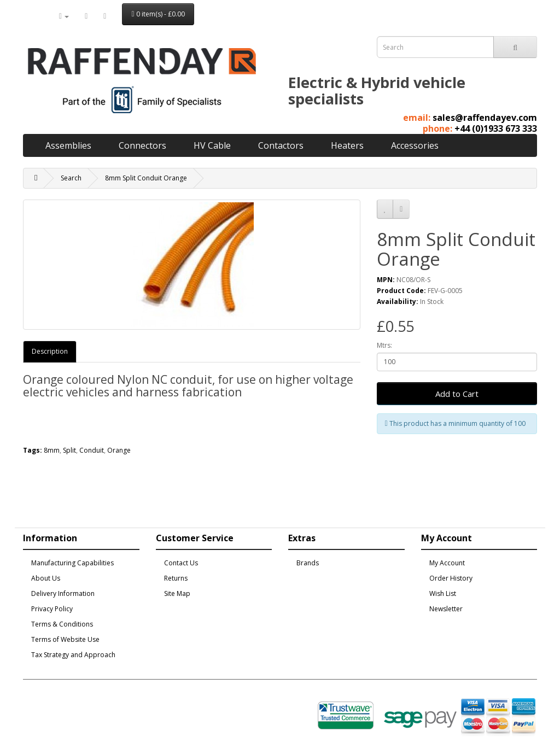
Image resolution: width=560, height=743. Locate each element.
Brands (308, 563)
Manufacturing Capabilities (72, 563)
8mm (52, 450)
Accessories (415, 145)
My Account (447, 563)
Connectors (142, 145)
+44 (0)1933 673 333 (496, 128)
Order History (451, 578)
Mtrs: (384, 345)
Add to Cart (457, 394)
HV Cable (212, 145)
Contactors (281, 145)
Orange (119, 450)
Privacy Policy (52, 609)
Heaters (347, 145)
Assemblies (68, 145)
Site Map (177, 593)
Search (71, 178)
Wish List (443, 593)
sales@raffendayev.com (485, 118)
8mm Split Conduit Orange (146, 178)
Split (69, 450)
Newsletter (446, 609)
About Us (46, 578)
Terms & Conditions (62, 624)
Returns (176, 578)
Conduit (92, 450)
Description (50, 351)
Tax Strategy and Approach (73, 655)
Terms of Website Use (65, 639)
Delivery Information (63, 593)
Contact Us (181, 563)
